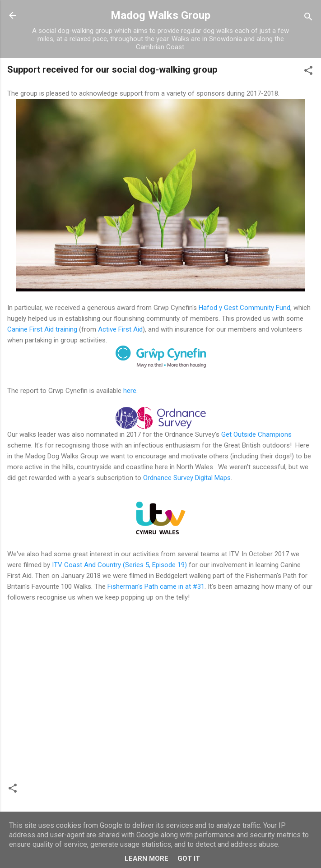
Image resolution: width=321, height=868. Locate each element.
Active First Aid (120, 329)
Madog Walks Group (160, 15)
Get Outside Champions (256, 434)
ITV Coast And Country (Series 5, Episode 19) (119, 565)
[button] (308, 72)
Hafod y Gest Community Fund (244, 308)
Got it (189, 859)
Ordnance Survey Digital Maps (187, 478)
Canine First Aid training (42, 329)
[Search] (308, 18)
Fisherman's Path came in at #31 (156, 586)
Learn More (147, 859)
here (130, 391)
